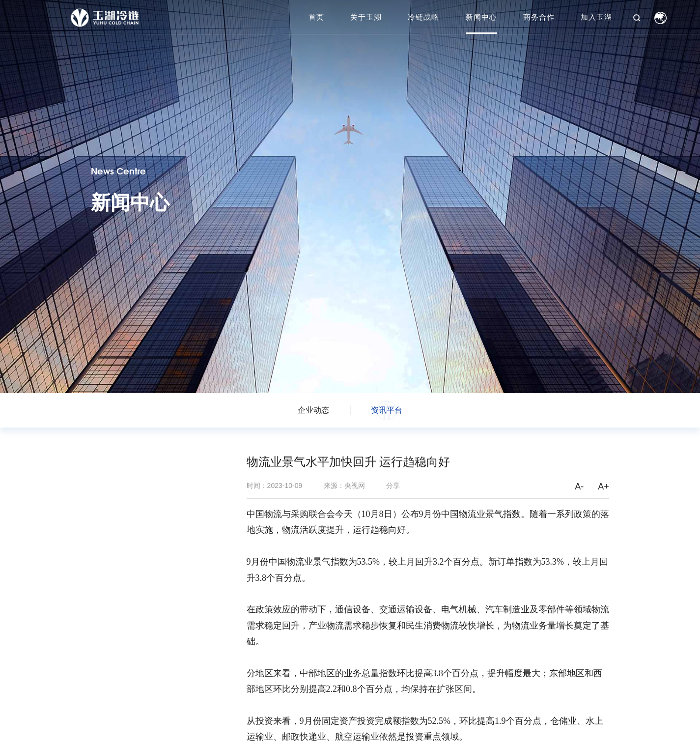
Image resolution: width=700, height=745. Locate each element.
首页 (316, 17)
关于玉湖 (366, 17)
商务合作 (539, 17)
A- (579, 487)
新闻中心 (481, 17)
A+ (603, 487)
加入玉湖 (596, 17)
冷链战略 (423, 17)
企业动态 (313, 410)
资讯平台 (387, 410)
